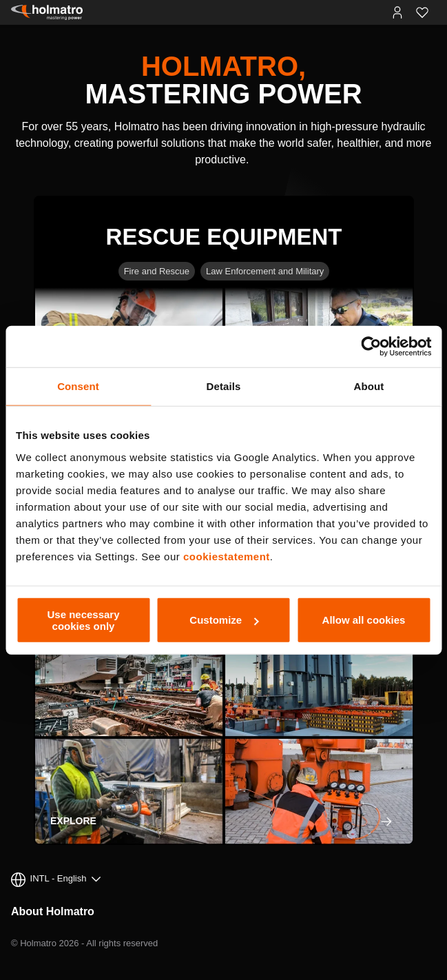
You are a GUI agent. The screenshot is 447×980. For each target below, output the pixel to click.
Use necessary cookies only (83, 620)
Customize (224, 620)
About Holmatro (53, 911)
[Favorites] (422, 12)
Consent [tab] (78, 386)
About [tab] (369, 386)
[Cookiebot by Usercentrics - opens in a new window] (371, 347)
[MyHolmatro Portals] (397, 12)
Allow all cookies (364, 620)
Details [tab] (224, 386)
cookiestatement (227, 556)
